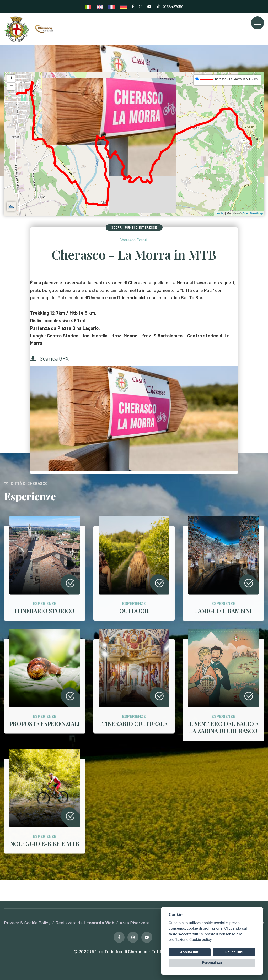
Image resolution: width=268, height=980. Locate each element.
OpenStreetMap (253, 213)
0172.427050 (170, 6)
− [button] (11, 86)
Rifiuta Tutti (234, 952)
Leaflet (220, 213)
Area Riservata (135, 923)
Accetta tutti (190, 952)
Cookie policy (200, 940)
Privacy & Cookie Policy (27, 923)
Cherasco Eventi (133, 240)
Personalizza (212, 963)
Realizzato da (85, 923)
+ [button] (11, 79)
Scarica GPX (49, 358)
